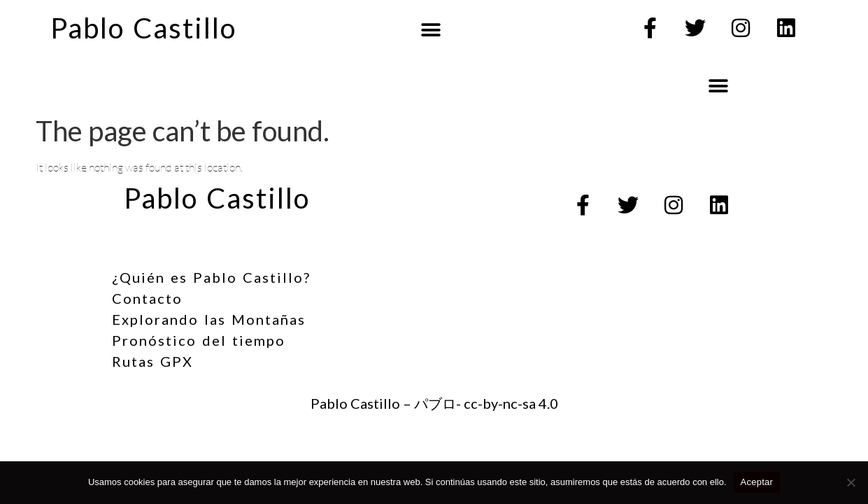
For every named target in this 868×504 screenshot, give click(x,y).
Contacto (147, 298)
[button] (431, 30)
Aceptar (757, 482)
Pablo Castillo (143, 28)
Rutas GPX (152, 361)
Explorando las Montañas (209, 319)
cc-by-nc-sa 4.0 (511, 403)
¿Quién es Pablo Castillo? (211, 277)
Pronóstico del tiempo (199, 340)
